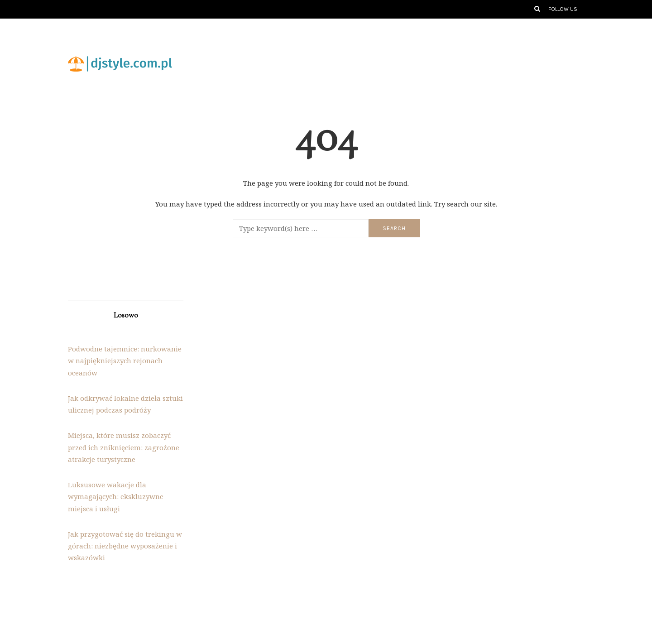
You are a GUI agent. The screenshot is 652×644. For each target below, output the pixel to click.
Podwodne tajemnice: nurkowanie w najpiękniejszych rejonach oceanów (125, 361)
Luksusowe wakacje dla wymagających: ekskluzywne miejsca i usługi (116, 497)
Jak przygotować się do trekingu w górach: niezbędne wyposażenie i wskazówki (125, 546)
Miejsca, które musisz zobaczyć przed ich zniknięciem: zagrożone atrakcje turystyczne (124, 447)
